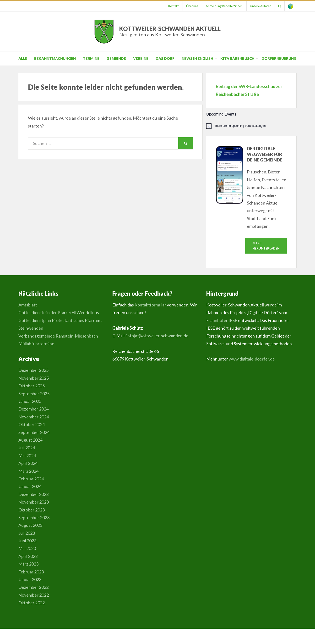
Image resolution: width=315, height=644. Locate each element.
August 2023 (30, 525)
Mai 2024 (27, 455)
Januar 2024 (30, 487)
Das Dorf (165, 58)
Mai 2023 (27, 549)
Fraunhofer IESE (222, 320)
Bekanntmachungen (55, 58)
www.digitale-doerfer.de (252, 359)
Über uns (190, 6)
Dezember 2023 (33, 494)
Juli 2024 (27, 448)
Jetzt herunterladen (266, 246)
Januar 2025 (30, 401)
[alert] (251, 126)
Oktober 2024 (32, 425)
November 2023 (34, 502)
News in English (197, 58)
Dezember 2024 (33, 409)
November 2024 (34, 417)
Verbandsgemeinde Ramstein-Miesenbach (58, 336)
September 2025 (34, 394)
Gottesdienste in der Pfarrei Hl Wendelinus (59, 313)
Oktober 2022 (32, 603)
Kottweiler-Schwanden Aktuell (170, 31)
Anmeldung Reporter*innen (223, 6)
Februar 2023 (31, 572)
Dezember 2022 (33, 587)
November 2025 (34, 378)
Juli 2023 (27, 533)
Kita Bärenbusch (237, 58)
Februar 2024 (31, 479)
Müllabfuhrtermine (36, 344)
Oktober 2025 (32, 386)
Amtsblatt (28, 305)
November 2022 (34, 595)
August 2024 (30, 440)
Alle (23, 58)
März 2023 (28, 564)
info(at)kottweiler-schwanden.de (157, 336)
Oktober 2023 (32, 510)
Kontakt (171, 6)
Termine (91, 58)
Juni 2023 (27, 541)
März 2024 (28, 471)
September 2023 (34, 518)
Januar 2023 (30, 580)
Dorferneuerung (279, 58)
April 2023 (28, 556)
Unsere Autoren (260, 6)
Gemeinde (116, 58)
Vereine (141, 58)
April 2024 (28, 463)
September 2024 (34, 432)
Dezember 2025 (33, 370)
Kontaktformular (150, 305)
